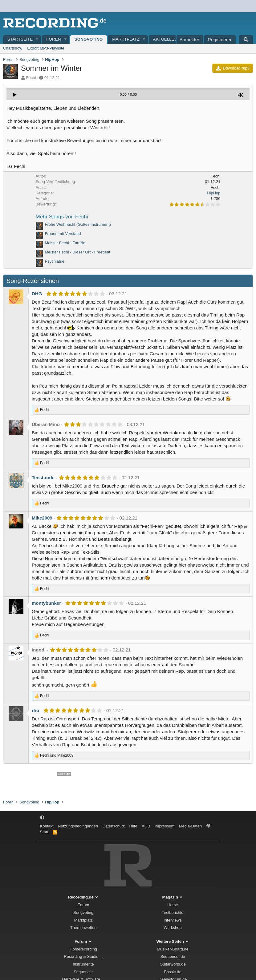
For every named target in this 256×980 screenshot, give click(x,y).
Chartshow (13, 48)
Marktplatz (126, 39)
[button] (37, 40)
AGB (146, 826)
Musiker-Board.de (173, 949)
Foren (53, 39)
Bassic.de (173, 972)
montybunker (46, 603)
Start (44, 832)
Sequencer (83, 972)
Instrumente (83, 964)
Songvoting (89, 39)
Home (173, 905)
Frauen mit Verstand (63, 234)
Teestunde (43, 478)
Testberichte (173, 912)
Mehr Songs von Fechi (62, 217)
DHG (37, 294)
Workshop (173, 928)
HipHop (214, 193)
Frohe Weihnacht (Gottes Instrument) (78, 224)
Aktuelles (165, 39)
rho (35, 710)
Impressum (165, 826)
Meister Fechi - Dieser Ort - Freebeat (78, 252)
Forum (83, 905)
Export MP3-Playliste (46, 48)
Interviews (173, 920)
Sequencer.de (173, 956)
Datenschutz (114, 826)
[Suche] (246, 39)
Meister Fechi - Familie (65, 243)
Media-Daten (190, 826)
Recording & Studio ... (83, 956)
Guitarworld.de (173, 964)
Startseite (20, 39)
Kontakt (47, 826)
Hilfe (133, 826)
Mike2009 (42, 518)
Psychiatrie (55, 261)
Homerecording (83, 949)
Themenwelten (83, 928)
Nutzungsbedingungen (78, 826)
